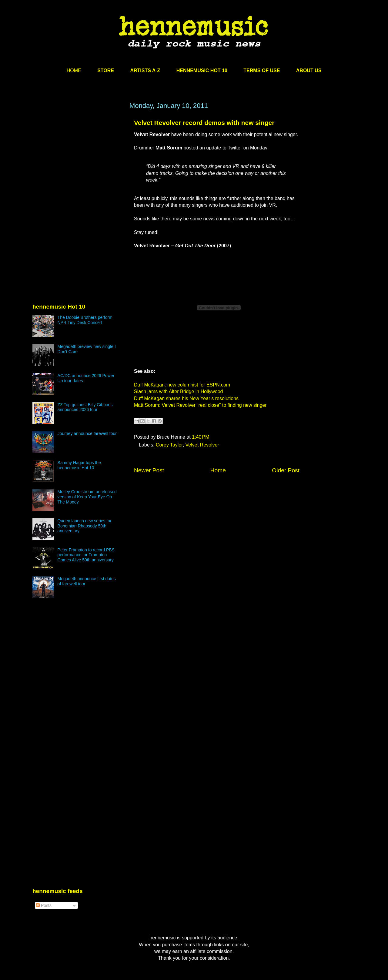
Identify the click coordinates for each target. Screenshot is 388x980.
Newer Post (149, 470)
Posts (44, 905)
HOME (74, 70)
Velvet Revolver (202, 445)
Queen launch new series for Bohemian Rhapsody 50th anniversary (85, 526)
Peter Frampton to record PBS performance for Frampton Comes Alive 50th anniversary (86, 555)
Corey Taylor (169, 445)
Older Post (286, 470)
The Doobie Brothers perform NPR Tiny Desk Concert (85, 320)
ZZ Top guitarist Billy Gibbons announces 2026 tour (85, 407)
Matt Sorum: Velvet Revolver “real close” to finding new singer (200, 405)
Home (218, 470)
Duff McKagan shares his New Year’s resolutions (186, 398)
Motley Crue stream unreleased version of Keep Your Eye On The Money (87, 497)
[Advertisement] (78, 160)
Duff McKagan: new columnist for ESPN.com (182, 385)
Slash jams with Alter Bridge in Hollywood (178, 391)
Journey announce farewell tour (87, 433)
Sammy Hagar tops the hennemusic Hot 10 (79, 465)
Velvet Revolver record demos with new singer (204, 123)
